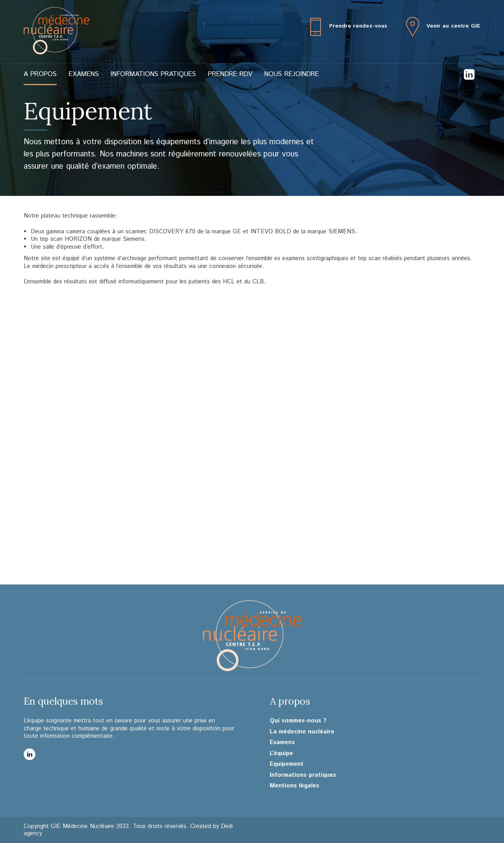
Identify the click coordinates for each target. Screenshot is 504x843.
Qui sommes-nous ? (298, 721)
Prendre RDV (230, 74)
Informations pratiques (153, 74)
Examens (84, 74)
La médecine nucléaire (302, 732)
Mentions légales (295, 786)
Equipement (287, 764)
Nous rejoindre (292, 74)
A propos (40, 74)
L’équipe (281, 754)
